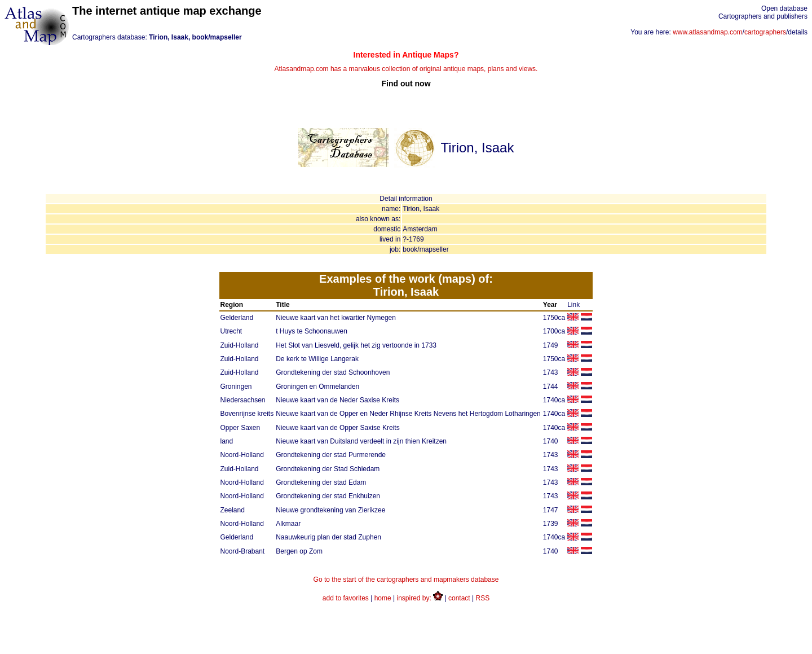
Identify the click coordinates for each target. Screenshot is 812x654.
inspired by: (420, 598)
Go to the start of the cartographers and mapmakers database (406, 580)
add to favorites (346, 598)
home (383, 598)
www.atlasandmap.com (707, 32)
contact (459, 598)
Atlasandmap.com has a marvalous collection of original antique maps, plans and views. (406, 69)
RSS (483, 598)
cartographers (765, 32)
